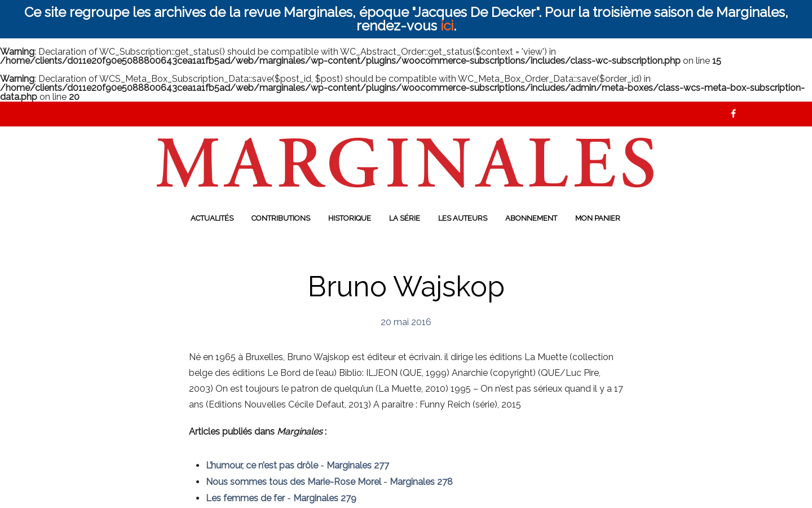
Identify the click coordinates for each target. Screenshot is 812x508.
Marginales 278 (421, 482)
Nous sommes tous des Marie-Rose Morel (294, 482)
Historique (350, 218)
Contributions (281, 218)
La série (405, 218)
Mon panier (598, 218)
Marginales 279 (325, 498)
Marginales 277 (358, 465)
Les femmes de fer (245, 498)
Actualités (212, 218)
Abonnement (531, 218)
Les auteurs (463, 218)
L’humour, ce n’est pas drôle (262, 465)
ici (447, 26)
